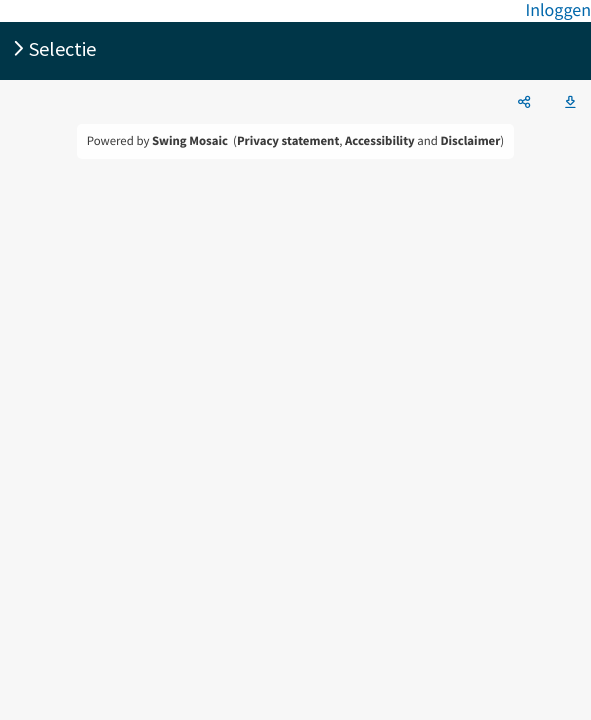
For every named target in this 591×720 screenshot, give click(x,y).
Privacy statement (288, 141)
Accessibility (380, 141)
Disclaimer (470, 141)
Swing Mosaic (190, 141)
